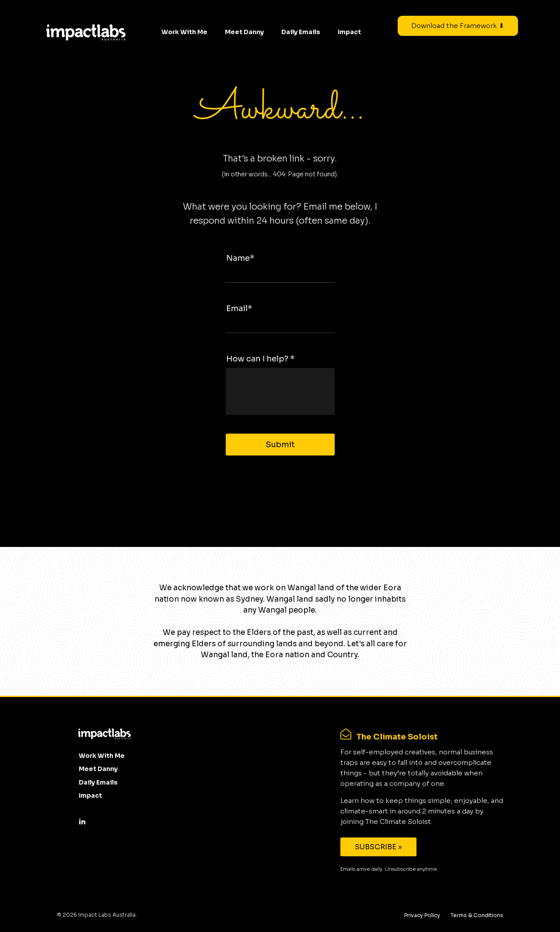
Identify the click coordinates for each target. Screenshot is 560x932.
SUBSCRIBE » (378, 847)
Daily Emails (301, 32)
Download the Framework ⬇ (458, 26)
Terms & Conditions (477, 915)
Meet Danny (244, 32)
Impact (349, 32)
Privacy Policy (422, 915)
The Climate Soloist (397, 737)
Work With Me (184, 32)
